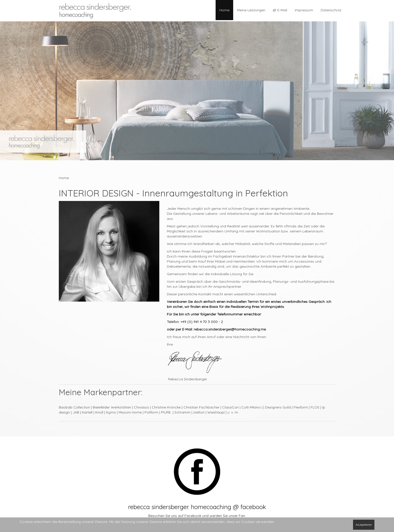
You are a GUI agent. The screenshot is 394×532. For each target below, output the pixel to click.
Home (224, 10)
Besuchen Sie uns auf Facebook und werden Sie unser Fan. (197, 516)
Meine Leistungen (251, 10)
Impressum (304, 10)
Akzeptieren (364, 525)
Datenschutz (331, 10)
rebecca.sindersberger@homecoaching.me (230, 329)
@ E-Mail (280, 10)
